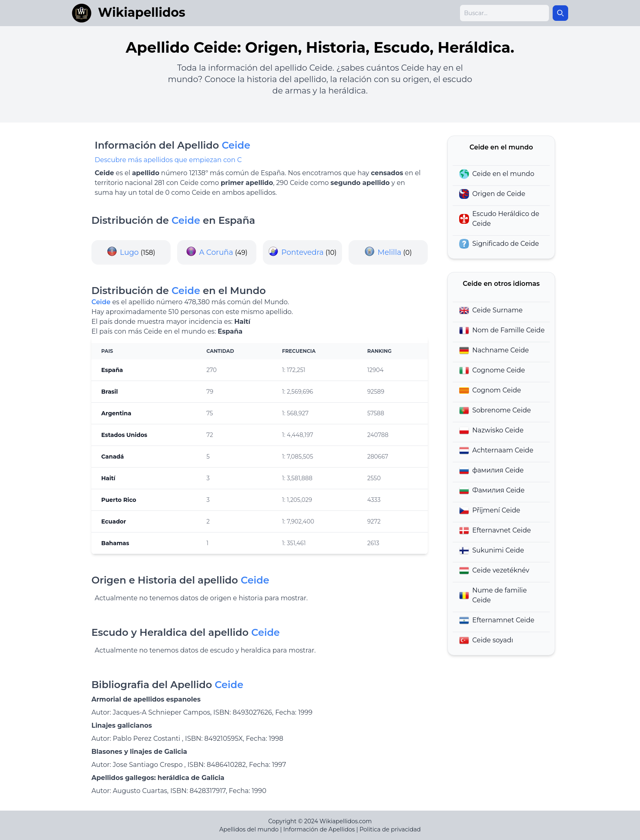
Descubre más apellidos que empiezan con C (168, 160)
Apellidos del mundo (249, 829)
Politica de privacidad (390, 829)
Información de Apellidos (319, 829)
